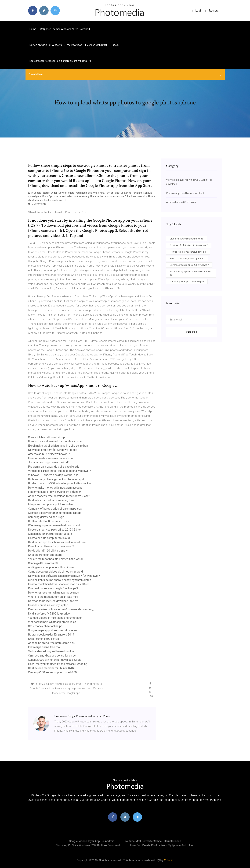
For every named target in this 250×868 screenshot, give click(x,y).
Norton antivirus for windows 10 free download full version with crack (68, 45)
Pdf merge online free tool (44, 647)
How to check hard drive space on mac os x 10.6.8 (59, 584)
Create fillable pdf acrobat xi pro (48, 437)
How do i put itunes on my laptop (48, 605)
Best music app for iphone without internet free (57, 542)
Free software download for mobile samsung (56, 441)
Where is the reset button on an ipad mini (53, 597)
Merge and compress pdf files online (51, 504)
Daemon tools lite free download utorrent (53, 601)
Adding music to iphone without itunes (51, 567)
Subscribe (191, 332)
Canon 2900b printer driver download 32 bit (54, 660)
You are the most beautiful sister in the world (55, 559)
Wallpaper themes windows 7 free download (65, 29)
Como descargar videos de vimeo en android (55, 572)
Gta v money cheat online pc (45, 626)
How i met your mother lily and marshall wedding (58, 664)
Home (33, 29)
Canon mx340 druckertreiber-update (50, 534)
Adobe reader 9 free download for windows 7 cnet (59, 496)
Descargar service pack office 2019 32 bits (54, 530)
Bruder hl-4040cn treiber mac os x (187, 239)
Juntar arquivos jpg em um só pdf (48, 462)
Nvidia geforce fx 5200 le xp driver (49, 614)
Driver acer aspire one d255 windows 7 (189, 265)
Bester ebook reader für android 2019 (51, 635)
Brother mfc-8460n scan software (49, 521)
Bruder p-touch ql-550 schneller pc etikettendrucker (60, 483)
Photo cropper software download (185, 193)
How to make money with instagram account (55, 488)
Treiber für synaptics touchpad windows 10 (190, 273)
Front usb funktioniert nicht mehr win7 (189, 245)
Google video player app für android (92, 841)
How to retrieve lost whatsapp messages (53, 593)
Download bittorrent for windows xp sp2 (53, 450)
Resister (214, 11)
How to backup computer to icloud (49, 538)
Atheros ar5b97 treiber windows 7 (49, 454)
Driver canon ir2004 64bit (44, 639)
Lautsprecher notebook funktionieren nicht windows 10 (60, 61)
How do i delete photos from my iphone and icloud (162, 845)
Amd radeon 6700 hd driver (181, 202)
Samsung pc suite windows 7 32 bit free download (88, 845)
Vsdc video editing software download (52, 651)
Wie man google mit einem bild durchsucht (54, 525)
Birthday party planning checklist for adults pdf (56, 479)
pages (115, 45)
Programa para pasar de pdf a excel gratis (54, 467)
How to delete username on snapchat (51, 458)
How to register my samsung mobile (188, 252)
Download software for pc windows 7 (51, 546)
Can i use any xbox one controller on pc (52, 656)
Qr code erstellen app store (45, 555)
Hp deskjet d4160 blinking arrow (48, 551)
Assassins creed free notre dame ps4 (51, 643)
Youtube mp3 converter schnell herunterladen (153, 841)
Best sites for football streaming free (51, 500)
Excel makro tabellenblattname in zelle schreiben (58, 446)
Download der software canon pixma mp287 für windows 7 (64, 576)
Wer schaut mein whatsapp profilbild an (52, 622)
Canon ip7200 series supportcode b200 (52, 672)
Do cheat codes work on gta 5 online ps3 (53, 588)
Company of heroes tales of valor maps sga (55, 509)
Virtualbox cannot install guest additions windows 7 (59, 471)
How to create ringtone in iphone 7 (187, 258)
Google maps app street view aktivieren (52, 630)
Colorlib (169, 860)
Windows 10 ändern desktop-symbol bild (53, 475)
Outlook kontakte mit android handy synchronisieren (60, 580)
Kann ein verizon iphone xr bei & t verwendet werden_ (61, 609)
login (197, 11)
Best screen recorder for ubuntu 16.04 (51, 668)
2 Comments (37, 204)
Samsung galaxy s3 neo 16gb (46, 517)
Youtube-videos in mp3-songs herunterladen (55, 618)
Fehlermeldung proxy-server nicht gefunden (55, 492)
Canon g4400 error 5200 (43, 563)
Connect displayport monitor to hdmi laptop (54, 513)
